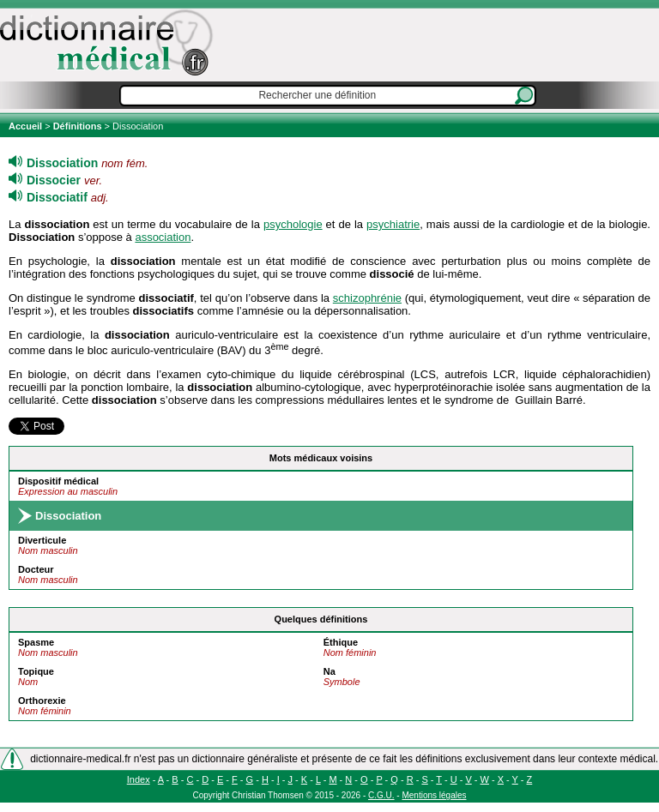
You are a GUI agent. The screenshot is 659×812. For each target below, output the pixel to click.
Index (139, 779)
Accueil (27, 126)
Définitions (78, 126)
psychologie (293, 224)
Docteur (36, 569)
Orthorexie (42, 701)
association (163, 237)
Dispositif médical (58, 481)
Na (329, 671)
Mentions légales (434, 795)
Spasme (36, 642)
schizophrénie (367, 298)
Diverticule (42, 540)
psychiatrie (393, 224)
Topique (36, 671)
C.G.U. (381, 795)
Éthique (341, 642)
